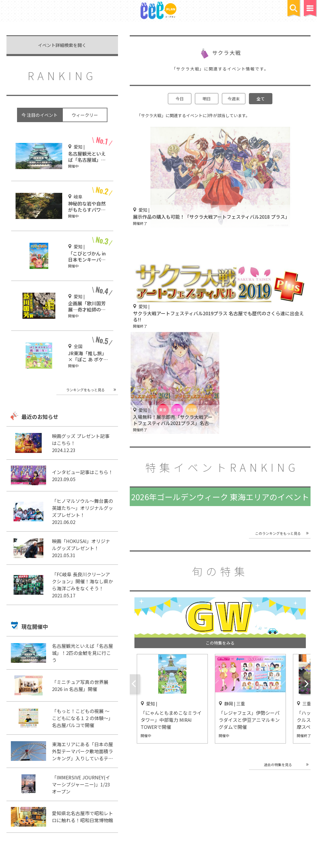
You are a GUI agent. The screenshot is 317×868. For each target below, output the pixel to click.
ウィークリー (85, 115)
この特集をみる (220, 643)
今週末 (234, 99)
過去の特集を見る (278, 765)
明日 (207, 99)
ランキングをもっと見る (85, 390)
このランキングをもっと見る (278, 533)
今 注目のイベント (39, 115)
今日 (180, 99)
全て (261, 99)
